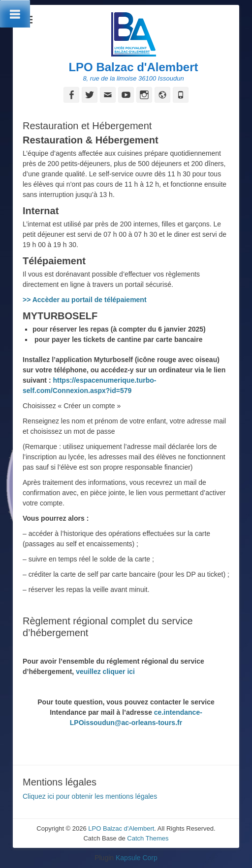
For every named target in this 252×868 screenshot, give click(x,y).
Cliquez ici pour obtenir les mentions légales (90, 796)
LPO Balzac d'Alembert (133, 67)
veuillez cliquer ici (106, 672)
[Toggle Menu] (15, 14)
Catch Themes (148, 838)
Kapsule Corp (137, 858)
